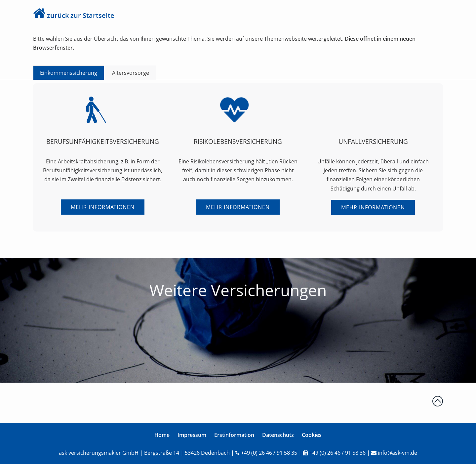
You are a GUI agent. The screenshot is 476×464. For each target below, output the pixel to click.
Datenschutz (278, 435)
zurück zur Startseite (81, 15)
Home (162, 435)
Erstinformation (234, 435)
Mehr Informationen (103, 207)
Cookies (312, 435)
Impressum (192, 435)
